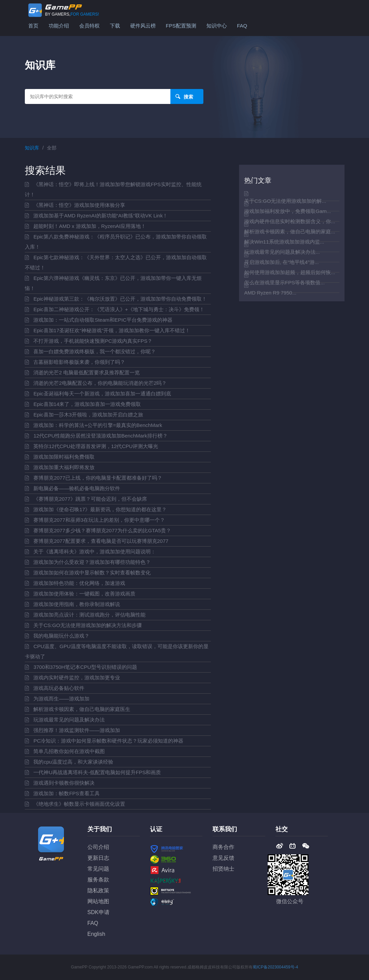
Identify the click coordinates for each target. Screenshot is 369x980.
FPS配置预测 (181, 26)
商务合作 (223, 847)
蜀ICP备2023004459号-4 (275, 967)
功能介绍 (59, 26)
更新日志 (98, 858)
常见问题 (98, 869)
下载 (115, 26)
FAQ (242, 26)
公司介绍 (98, 847)
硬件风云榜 (143, 26)
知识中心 (217, 26)
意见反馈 (223, 858)
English (96, 934)
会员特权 (89, 26)
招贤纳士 (223, 869)
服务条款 (98, 880)
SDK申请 (98, 912)
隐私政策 (98, 890)
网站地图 (98, 901)
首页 (33, 26)
